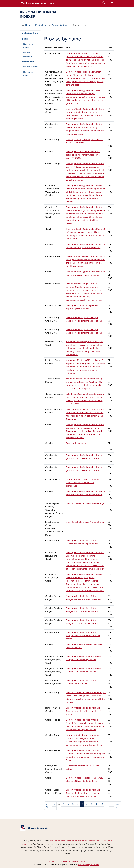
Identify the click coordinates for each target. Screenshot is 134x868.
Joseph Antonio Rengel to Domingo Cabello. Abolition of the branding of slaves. (83, 711)
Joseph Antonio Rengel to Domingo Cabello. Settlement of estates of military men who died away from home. (85, 793)
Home (28, 25)
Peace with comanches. (77, 443)
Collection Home (30, 33)
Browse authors (31, 67)
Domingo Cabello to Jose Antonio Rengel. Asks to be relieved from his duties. (83, 636)
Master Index (41, 25)
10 (92, 804)
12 (102, 804)
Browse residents (28, 54)
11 (97, 804)
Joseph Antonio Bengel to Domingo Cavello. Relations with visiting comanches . (83, 483)
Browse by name (28, 46)
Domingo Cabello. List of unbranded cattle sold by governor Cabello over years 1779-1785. (83, 155)
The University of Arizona (89, 865)
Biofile (25, 39)
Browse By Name (60, 25)
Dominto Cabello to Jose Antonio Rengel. (86, 503)
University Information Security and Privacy (67, 861)
